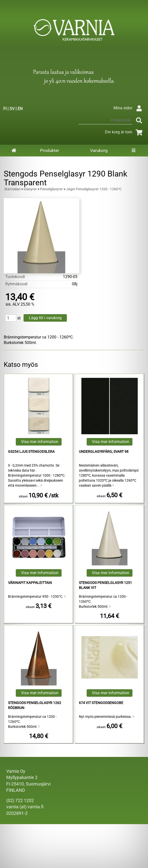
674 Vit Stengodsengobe (101, 703)
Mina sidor (129, 108)
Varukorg (99, 150)
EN (20, 109)
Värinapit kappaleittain (30, 583)
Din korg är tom (125, 132)
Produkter (50, 150)
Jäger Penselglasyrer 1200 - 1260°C (94, 189)
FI (5, 109)
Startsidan (12, 189)
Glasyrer (30, 189)
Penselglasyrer (51, 189)
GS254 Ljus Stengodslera (31, 452)
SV (12, 109)
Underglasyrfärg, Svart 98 (104, 452)
